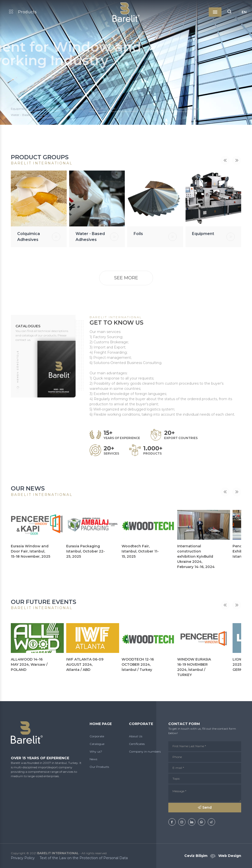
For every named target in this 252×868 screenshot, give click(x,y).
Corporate (97, 736)
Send (205, 807)
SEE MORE (126, 278)
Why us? (96, 751)
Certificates (137, 744)
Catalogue (97, 744)
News (93, 759)
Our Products (99, 767)
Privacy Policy (23, 858)
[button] (229, 12)
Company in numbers (145, 751)
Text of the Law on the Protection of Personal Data (84, 858)
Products (23, 12)
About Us (136, 736)
